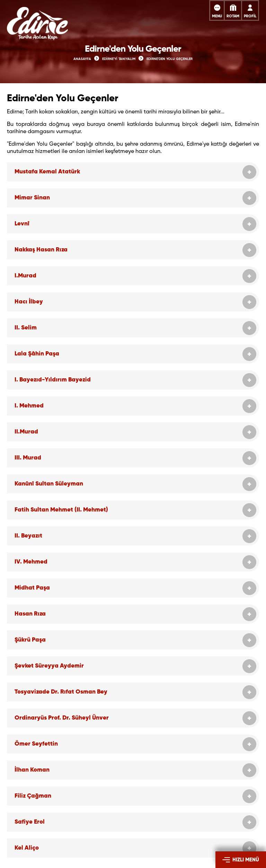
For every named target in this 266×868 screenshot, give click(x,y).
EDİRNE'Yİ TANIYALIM (119, 59)
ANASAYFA (82, 59)
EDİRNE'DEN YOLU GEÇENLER (170, 59)
